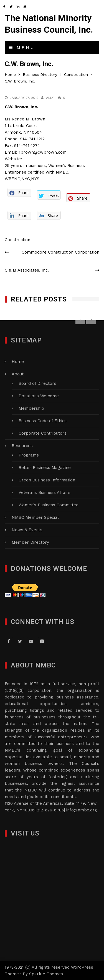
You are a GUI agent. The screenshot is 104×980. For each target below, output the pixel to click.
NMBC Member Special (35, 517)
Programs (29, 455)
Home (18, 362)
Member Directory (30, 542)
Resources (22, 446)
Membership (31, 408)
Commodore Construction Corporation (60, 252)
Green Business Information (47, 480)
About (18, 374)
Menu (22, 48)
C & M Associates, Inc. (27, 270)
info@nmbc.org (82, 810)
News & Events (27, 530)
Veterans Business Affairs (45, 492)
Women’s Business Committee (49, 505)
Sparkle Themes (46, 974)
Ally (50, 98)
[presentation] (80, 319)
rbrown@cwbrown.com (43, 152)
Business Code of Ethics (43, 421)
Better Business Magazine (45, 468)
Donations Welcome (39, 396)
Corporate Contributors (43, 433)
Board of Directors (37, 383)
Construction (17, 240)
